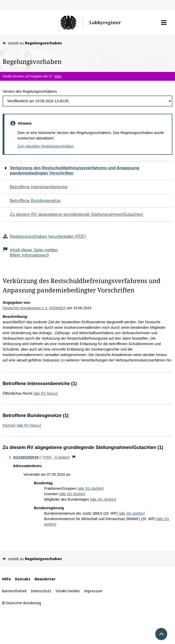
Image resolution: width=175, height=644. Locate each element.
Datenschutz (41, 591)
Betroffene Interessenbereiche (39, 187)
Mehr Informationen (29, 255)
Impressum (93, 591)
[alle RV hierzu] (46, 393)
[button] (164, 23)
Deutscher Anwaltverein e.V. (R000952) (34, 308)
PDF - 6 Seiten (55, 457)
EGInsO (9, 425)
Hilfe (6, 579)
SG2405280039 (26, 457)
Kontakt (23, 579)
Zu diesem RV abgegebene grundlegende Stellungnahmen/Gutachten (76, 214)
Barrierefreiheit (14, 591)
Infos (58, 76)
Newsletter (45, 579)
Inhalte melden (68, 591)
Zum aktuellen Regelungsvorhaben (46, 146)
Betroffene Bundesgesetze (35, 201)
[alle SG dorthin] (90, 488)
